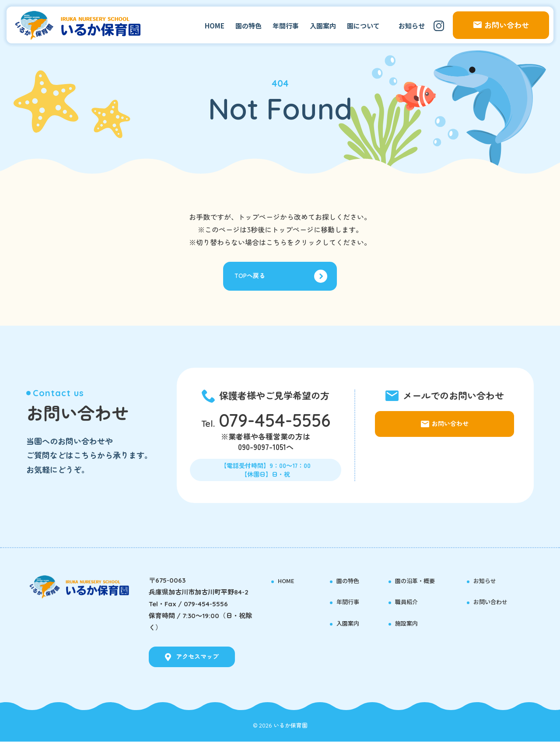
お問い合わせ (496, 601)
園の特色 (248, 26)
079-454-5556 (275, 422)
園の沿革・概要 (421, 580)
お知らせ (412, 26)
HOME (215, 26)
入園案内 (323, 26)
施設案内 (410, 623)
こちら (276, 243)
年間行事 (286, 26)
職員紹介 (410, 601)
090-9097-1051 (262, 449)
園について (363, 26)
